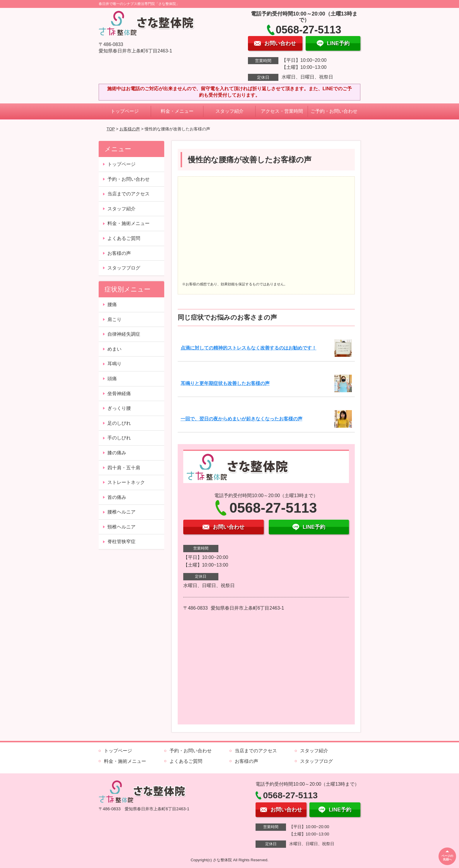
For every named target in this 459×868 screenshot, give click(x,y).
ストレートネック (126, 482)
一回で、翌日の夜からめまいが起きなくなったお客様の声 (242, 419)
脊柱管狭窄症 (121, 542)
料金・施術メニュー (129, 223)
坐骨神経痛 (119, 394)
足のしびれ (119, 423)
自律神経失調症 (124, 334)
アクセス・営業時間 (282, 111)
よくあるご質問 (124, 238)
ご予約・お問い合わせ (334, 111)
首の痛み (117, 497)
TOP (111, 129)
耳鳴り (114, 364)
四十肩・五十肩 (124, 468)
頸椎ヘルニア (121, 527)
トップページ (125, 111)
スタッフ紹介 (229, 111)
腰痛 (112, 305)
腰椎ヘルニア (121, 512)
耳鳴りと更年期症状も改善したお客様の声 (225, 383)
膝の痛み (117, 453)
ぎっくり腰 (119, 408)
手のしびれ (119, 438)
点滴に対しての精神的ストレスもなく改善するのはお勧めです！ (249, 348)
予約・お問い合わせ (129, 179)
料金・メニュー (177, 111)
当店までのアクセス (129, 194)
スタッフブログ (124, 268)
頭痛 (112, 379)
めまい (114, 349)
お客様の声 (130, 129)
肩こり (114, 319)
